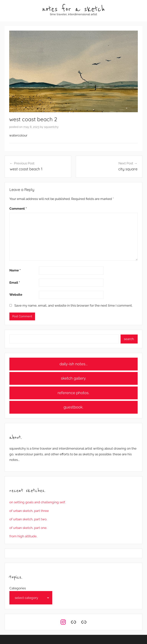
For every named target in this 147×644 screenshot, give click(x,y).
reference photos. (73, 393)
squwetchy (51, 127)
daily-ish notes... (74, 364)
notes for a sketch (73, 9)
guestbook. (73, 407)
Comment (18, 209)
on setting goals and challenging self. (37, 502)
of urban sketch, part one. (28, 528)
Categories (18, 588)
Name (15, 270)
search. (129, 339)
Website (16, 295)
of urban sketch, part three (29, 511)
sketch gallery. (73, 378)
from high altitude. (23, 536)
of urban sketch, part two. (28, 519)
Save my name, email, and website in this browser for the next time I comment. (73, 305)
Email (15, 283)
